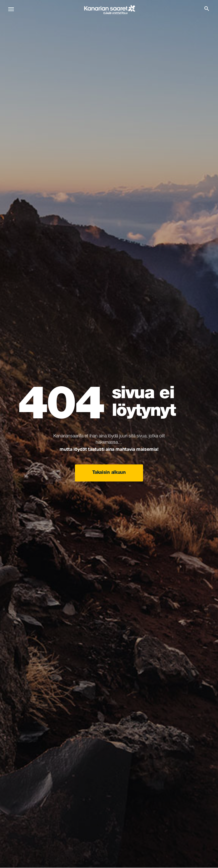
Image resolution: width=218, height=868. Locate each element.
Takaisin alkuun (109, 473)
